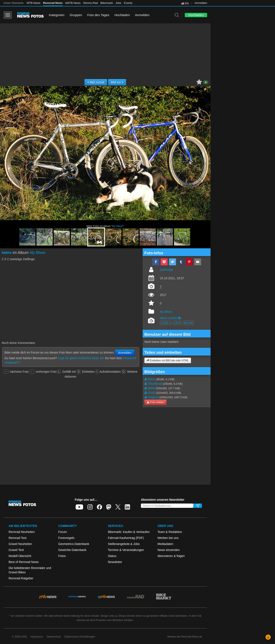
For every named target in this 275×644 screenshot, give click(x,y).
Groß (151, 393)
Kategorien (57, 15)
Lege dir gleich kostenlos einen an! (81, 358)
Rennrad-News (53, 3)
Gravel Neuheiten (20, 544)
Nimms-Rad (91, 3)
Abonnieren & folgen (171, 556)
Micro (152, 379)
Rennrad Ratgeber (21, 578)
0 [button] (206, 82)
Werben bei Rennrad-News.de (185, 637)
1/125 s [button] (166, 323)
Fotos (62, 556)
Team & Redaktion (170, 532)
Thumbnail (155, 384)
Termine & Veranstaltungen (126, 550)
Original (153, 397)
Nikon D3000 (169, 318)
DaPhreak (167, 270)
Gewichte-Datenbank (72, 550)
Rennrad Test (18, 538)
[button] (179, 318)
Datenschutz (54, 637)
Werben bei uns (168, 538)
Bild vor (117, 82)
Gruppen (76, 15)
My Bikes (117, 226)
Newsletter (115, 562)
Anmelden (201, 3)
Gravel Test (16, 550)
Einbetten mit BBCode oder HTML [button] (168, 360)
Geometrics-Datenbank (74, 544)
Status (112, 556)
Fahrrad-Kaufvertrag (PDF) (126, 538)
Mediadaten (165, 544)
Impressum (37, 637)
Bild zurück (96, 82)
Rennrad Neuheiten (22, 532)
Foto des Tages (98, 15)
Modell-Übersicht (20, 556)
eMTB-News (73, 3)
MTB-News (34, 3)
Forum (63, 532)
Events (128, 3)
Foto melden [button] (155, 402)
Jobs (118, 3)
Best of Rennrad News (24, 562)
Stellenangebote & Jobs (124, 544)
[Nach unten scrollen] (268, 637)
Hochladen (122, 15)
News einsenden (169, 550)
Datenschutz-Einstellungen (80, 637)
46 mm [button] (188, 323)
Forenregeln (66, 538)
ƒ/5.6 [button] (177, 323)
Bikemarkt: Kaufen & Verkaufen (129, 532)
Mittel (152, 388)
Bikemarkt (107, 3)
